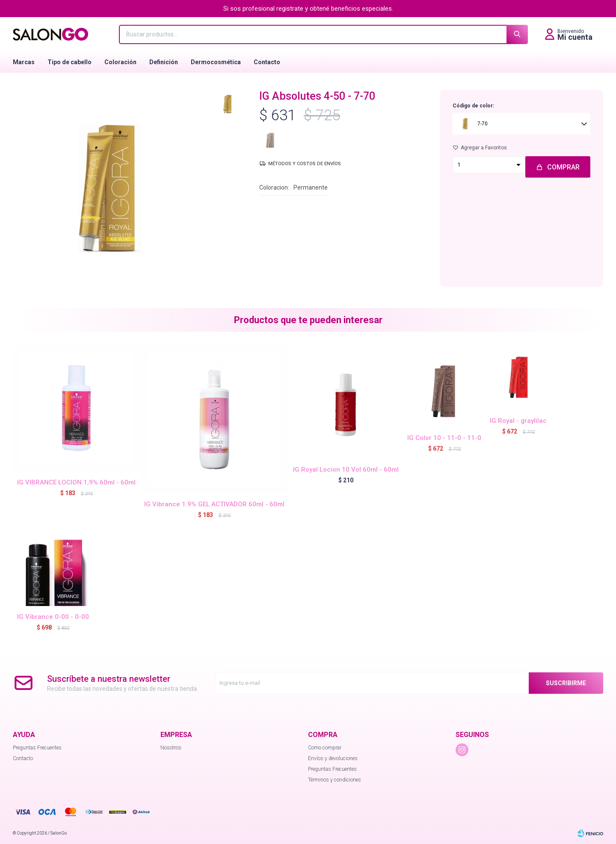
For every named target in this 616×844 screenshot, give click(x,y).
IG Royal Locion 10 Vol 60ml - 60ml (346, 470)
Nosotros (171, 748)
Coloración (120, 62)
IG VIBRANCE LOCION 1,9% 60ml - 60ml (76, 482)
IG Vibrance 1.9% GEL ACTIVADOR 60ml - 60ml (214, 504)
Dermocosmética (216, 62)
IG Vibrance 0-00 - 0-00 (53, 617)
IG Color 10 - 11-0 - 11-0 (444, 438)
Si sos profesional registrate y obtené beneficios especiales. (308, 9)
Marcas (24, 62)
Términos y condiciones (335, 780)
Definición (164, 62)
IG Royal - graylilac (518, 421)
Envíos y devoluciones (333, 758)
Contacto (267, 62)
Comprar (563, 167)
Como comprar (325, 748)
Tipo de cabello (70, 62)
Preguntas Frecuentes (37, 748)
